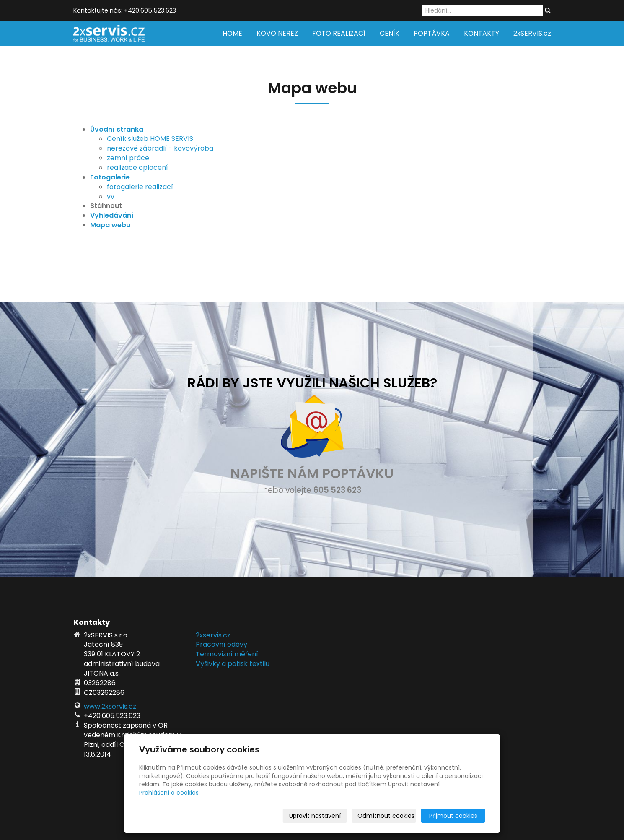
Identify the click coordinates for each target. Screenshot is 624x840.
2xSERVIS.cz (532, 33)
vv (111, 196)
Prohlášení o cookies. (170, 793)
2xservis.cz (213, 635)
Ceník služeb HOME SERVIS (150, 139)
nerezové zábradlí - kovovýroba (160, 148)
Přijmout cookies (453, 816)
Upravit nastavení (315, 816)
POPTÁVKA (432, 33)
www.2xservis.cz (110, 706)
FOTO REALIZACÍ (339, 33)
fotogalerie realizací (140, 187)
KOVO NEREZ (277, 33)
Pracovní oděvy (221, 644)
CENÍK (390, 33)
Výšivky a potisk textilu (233, 664)
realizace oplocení (137, 168)
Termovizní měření (227, 654)
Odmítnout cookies (386, 816)
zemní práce (128, 158)
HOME (232, 33)
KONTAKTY (482, 33)
